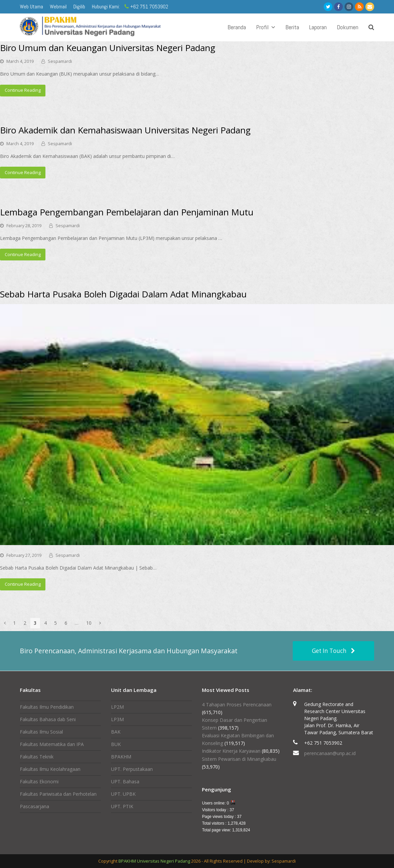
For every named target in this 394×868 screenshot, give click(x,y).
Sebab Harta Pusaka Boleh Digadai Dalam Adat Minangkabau (123, 294)
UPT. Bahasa (125, 781)
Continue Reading (23, 90)
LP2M (117, 707)
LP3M (117, 719)
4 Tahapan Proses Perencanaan (237, 705)
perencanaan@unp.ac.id (330, 753)
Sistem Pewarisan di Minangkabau (239, 759)
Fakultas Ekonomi (39, 781)
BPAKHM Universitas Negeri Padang (154, 861)
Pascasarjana (34, 806)
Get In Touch (333, 651)
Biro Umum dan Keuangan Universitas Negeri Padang (108, 48)
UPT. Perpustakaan (132, 769)
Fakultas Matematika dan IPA (52, 744)
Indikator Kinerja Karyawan (231, 751)
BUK (116, 744)
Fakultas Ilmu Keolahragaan (50, 769)
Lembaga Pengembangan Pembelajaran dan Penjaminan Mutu (127, 212)
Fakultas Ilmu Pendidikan (47, 707)
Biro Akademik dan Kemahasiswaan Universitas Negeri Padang (125, 130)
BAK (116, 732)
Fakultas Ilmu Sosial (41, 732)
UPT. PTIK (122, 806)
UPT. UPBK (123, 794)
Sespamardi (60, 61)
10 (91, 623)
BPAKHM (121, 757)
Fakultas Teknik (37, 757)
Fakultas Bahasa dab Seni (48, 719)
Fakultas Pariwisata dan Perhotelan (58, 794)
